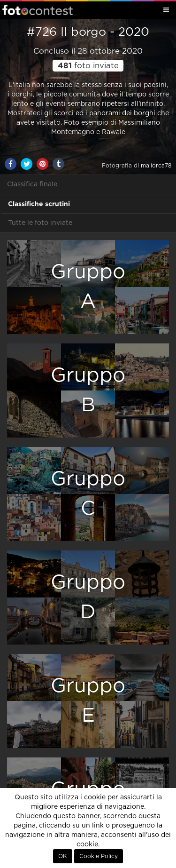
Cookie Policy (99, 856)
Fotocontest (38, 10)
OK (63, 856)
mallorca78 (156, 166)
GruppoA (88, 287)
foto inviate (88, 66)
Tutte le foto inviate (40, 223)
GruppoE (88, 701)
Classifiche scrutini (39, 204)
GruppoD (88, 597)
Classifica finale (32, 184)
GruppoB (88, 390)
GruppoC (88, 494)
